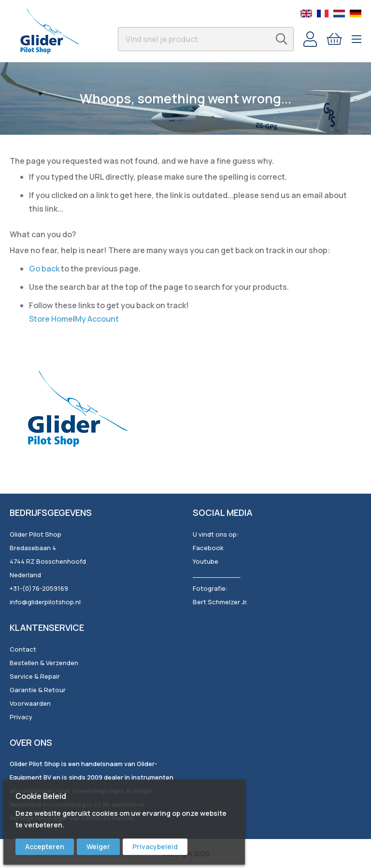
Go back (44, 269)
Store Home (51, 319)
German (356, 14)
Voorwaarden (30, 703)
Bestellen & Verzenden (44, 663)
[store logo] (50, 31)
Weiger (98, 847)
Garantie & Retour (38, 690)
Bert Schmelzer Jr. (220, 602)
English (306, 14)
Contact (23, 649)
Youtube (206, 561)
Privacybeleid (155, 847)
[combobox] (206, 39)
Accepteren (45, 847)
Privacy (21, 717)
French (323, 14)
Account (310, 39)
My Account (97, 319)
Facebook (208, 548)
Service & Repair (35, 676)
